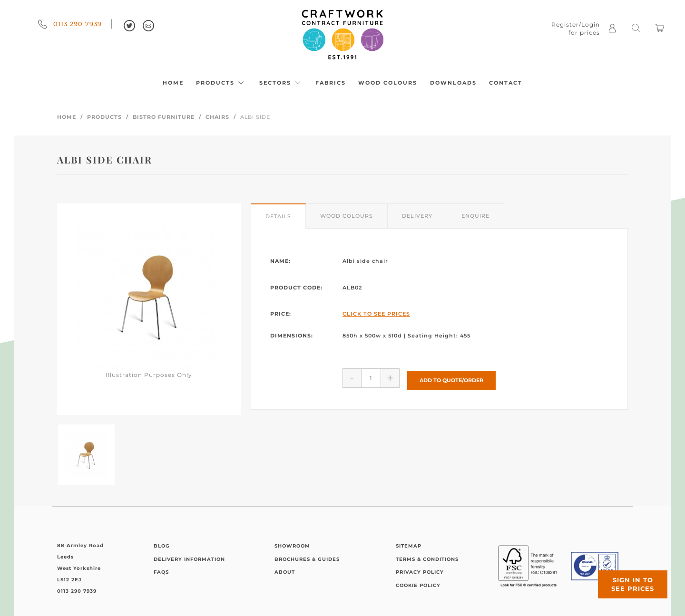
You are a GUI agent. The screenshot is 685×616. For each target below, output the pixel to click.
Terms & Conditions (427, 559)
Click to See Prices (376, 314)
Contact (506, 83)
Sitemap (409, 546)
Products (221, 83)
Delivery (417, 216)
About (285, 572)
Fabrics (331, 83)
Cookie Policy (418, 585)
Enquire (475, 216)
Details (278, 216)
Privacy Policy (420, 572)
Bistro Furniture (164, 117)
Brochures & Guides (307, 559)
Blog (162, 546)
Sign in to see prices (628, 579)
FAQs (161, 572)
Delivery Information (189, 559)
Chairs (217, 117)
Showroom (292, 546)
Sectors (281, 83)
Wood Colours (388, 83)
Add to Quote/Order (451, 377)
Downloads (453, 83)
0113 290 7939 (70, 24)
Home (173, 83)
